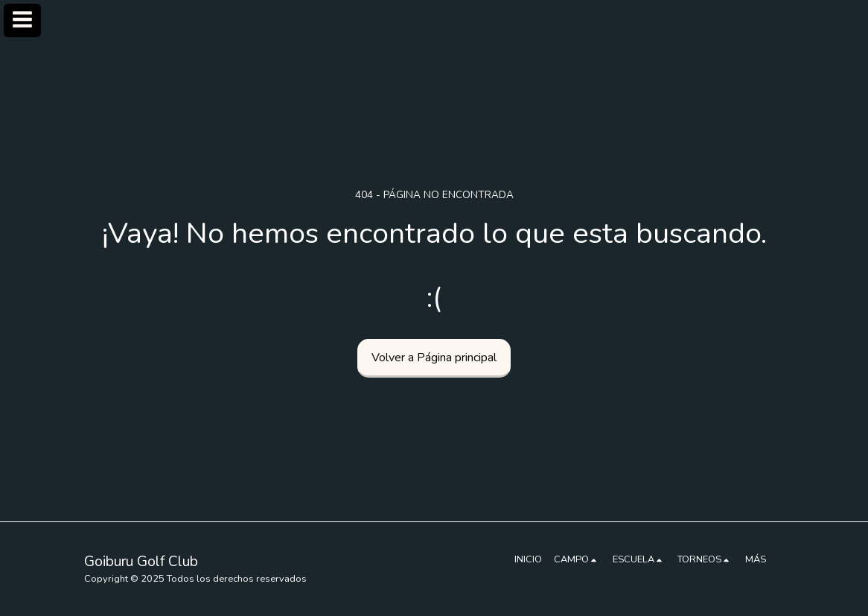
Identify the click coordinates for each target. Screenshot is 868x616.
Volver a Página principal (434, 358)
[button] (577, 559)
